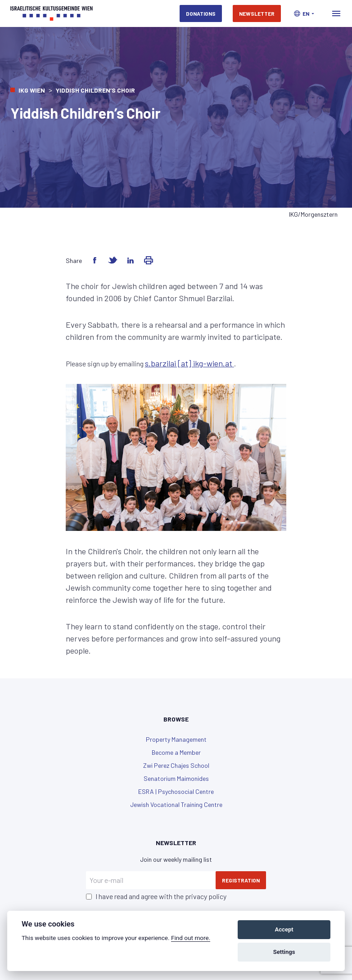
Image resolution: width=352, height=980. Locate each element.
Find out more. (191, 938)
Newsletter (257, 13)
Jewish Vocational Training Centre (176, 804)
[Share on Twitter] (113, 260)
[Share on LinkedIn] (131, 260)
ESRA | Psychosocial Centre (176, 791)
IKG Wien (32, 90)
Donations (201, 13)
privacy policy (206, 896)
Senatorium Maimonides (176, 778)
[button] (304, 13)
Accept (284, 929)
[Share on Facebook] (95, 260)
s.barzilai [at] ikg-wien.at (190, 363)
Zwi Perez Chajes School (176, 765)
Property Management (176, 739)
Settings (284, 952)
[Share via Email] (149, 260)
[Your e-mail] (151, 880)
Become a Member (176, 752)
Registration (241, 880)
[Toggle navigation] (336, 13)
